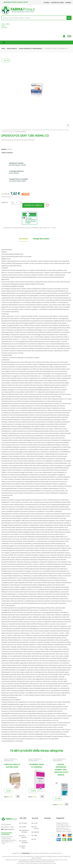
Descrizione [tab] (23, 239)
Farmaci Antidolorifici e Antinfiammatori (11, 760)
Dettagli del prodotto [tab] (41, 239)
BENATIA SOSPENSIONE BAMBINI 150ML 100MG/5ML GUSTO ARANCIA (61, 770)
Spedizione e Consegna (25, 831)
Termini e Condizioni (24, 842)
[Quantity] (17, 203)
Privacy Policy (23, 847)
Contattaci (68, 2)
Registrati (36, 832)
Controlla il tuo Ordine (57, 2)
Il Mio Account (36, 828)
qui (55, 863)
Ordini (35, 836)
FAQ (35, 839)
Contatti (24, 827)
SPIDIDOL (10, 149)
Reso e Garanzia (24, 836)
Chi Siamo (47, 2)
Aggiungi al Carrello (33, 205)
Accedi (35, 823)
